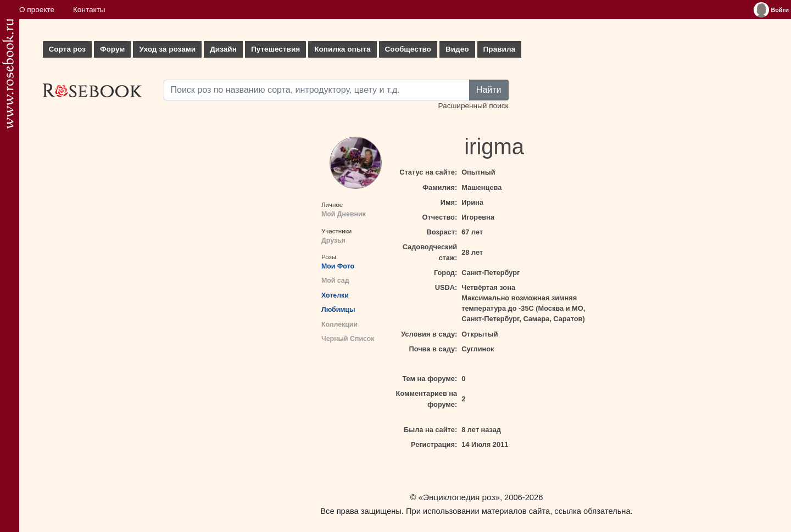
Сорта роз (67, 49)
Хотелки (335, 295)
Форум (112, 49)
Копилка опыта (342, 49)
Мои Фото (338, 266)
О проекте (37, 10)
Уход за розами (167, 49)
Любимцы (338, 310)
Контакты (89, 10)
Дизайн (223, 49)
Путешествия (275, 49)
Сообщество (408, 49)
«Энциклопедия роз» (459, 497)
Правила (500, 49)
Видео (457, 49)
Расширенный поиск (473, 106)
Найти (489, 90)
